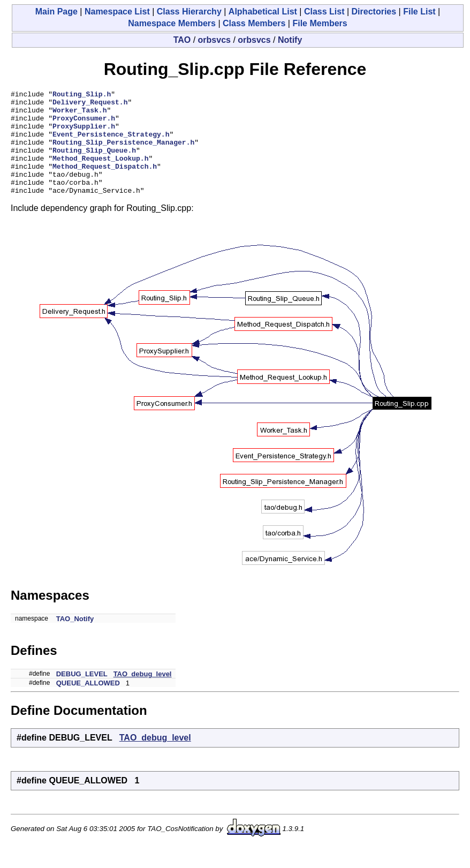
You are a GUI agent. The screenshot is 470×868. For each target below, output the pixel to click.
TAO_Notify (75, 640)
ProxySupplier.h (84, 134)
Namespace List (117, 12)
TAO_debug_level (143, 695)
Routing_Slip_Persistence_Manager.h (123, 153)
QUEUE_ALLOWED (88, 704)
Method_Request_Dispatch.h (105, 182)
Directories (374, 12)
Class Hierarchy (189, 12)
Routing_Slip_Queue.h (94, 163)
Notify (290, 40)
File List (419, 12)
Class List (324, 12)
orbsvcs (214, 40)
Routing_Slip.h (82, 95)
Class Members (254, 23)
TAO (182, 40)
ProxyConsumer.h (84, 124)
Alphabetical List (263, 12)
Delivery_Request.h (90, 105)
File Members (320, 23)
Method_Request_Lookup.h (100, 172)
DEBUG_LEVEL (82, 695)
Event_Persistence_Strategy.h (111, 144)
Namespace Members (172, 23)
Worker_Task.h (79, 115)
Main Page (56, 12)
